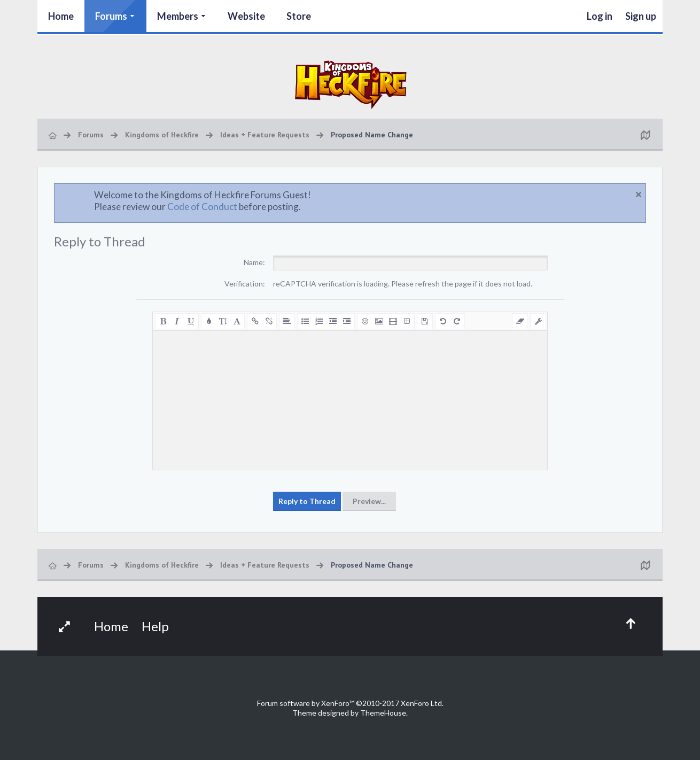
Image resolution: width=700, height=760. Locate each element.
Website (246, 16)
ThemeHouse (383, 713)
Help (155, 626)
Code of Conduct (202, 207)
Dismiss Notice (639, 195)
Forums (111, 16)
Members (178, 16)
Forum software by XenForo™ (350, 703)
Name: (254, 262)
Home (61, 16)
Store (299, 16)
